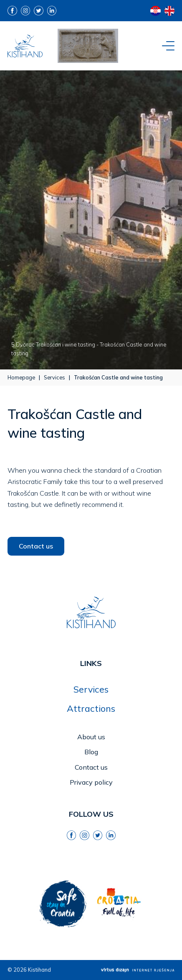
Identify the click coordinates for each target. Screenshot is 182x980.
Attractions (91, 708)
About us (91, 737)
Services (54, 377)
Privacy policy (91, 782)
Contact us (36, 546)
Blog (91, 752)
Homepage (21, 377)
